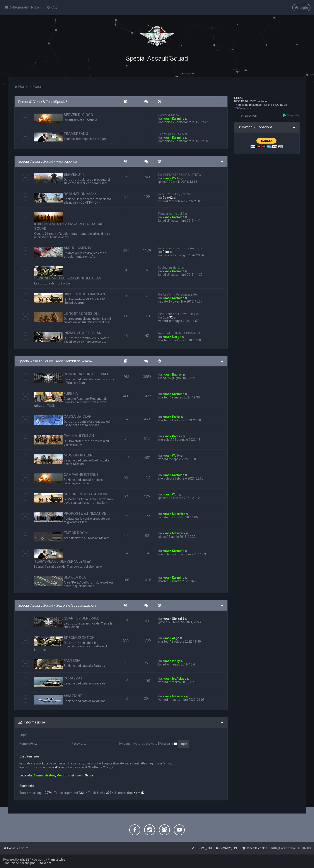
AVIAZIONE (73, 696)
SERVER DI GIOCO (78, 114)
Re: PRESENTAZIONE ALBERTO (180, 175)
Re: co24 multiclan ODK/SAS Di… (180, 333)
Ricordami (168, 743)
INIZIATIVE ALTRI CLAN (83, 333)
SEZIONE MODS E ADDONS (86, 494)
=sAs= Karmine (173, 118)
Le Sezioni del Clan (171, 267)
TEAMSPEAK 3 (76, 133)
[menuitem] (52, 7)
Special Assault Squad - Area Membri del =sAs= (55, 361)
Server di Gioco (169, 115)
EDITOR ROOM (76, 532)
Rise (166, 252)
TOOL (51, 405)
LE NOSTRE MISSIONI (81, 313)
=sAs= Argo (171, 638)
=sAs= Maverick (174, 513)
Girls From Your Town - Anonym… (181, 248)
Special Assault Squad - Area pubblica (47, 161)
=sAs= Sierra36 (173, 618)
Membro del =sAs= (70, 775)
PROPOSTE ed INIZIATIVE (85, 513)
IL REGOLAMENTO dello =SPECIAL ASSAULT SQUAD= (71, 226)
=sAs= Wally (171, 178)
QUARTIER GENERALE (82, 618)
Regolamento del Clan (173, 213)
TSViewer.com (243, 108)
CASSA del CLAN (78, 416)
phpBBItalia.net (41, 863)
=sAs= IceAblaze (174, 678)
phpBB (25, 859)
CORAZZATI (74, 678)
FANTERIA (72, 660)
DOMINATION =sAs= (80, 194)
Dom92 (168, 197)
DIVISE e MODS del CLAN (84, 294)
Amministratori (44, 775)
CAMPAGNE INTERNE (81, 474)
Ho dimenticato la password (138, 743)
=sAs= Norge (172, 337)
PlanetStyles (56, 859)
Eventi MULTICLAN (79, 435)
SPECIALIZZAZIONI (80, 637)
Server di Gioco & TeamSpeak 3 (43, 101)
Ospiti (89, 775)
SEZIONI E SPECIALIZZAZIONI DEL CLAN (68, 278)
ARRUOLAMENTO (78, 248)
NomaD (139, 793)
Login (23, 735)
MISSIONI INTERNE (79, 455)
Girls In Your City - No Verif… (177, 194)
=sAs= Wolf (171, 494)
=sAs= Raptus (172, 374)
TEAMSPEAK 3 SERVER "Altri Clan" (63, 561)
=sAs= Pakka (172, 416)
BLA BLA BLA (75, 577)
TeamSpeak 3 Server (173, 134)
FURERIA (71, 393)
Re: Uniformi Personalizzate (178, 294)
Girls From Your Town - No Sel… (179, 314)
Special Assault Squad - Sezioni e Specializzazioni (57, 605)
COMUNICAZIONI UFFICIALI (86, 374)
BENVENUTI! (74, 174)
